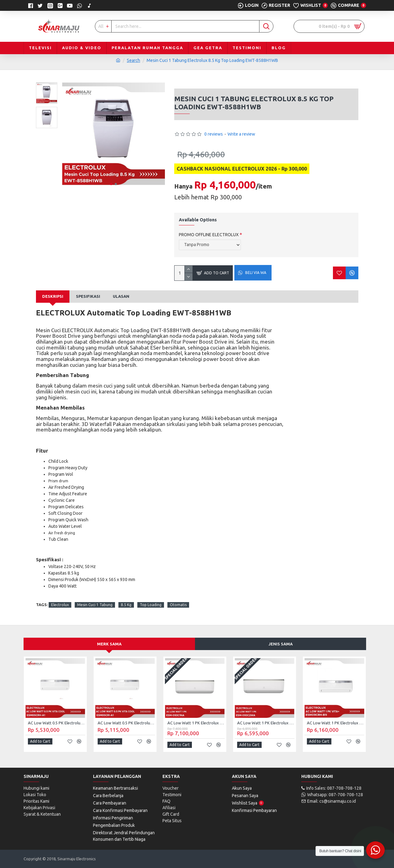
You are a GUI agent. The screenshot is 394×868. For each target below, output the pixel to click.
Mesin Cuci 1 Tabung (95, 605)
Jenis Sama (281, 644)
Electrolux (60, 605)
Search (133, 60)
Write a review (241, 134)
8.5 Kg (126, 605)
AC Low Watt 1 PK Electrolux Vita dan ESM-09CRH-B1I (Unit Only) (336, 723)
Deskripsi (53, 296)
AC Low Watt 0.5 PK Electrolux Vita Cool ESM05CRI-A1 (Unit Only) (126, 723)
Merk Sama (109, 644)
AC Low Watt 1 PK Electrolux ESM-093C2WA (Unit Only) (266, 723)
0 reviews (214, 134)
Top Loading (151, 605)
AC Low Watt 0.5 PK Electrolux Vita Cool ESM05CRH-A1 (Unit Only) (57, 723)
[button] (111, 184)
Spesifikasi (88, 296)
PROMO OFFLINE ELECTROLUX (209, 235)
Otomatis (178, 605)
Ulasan (121, 296)
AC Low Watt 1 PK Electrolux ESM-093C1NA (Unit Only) (196, 723)
